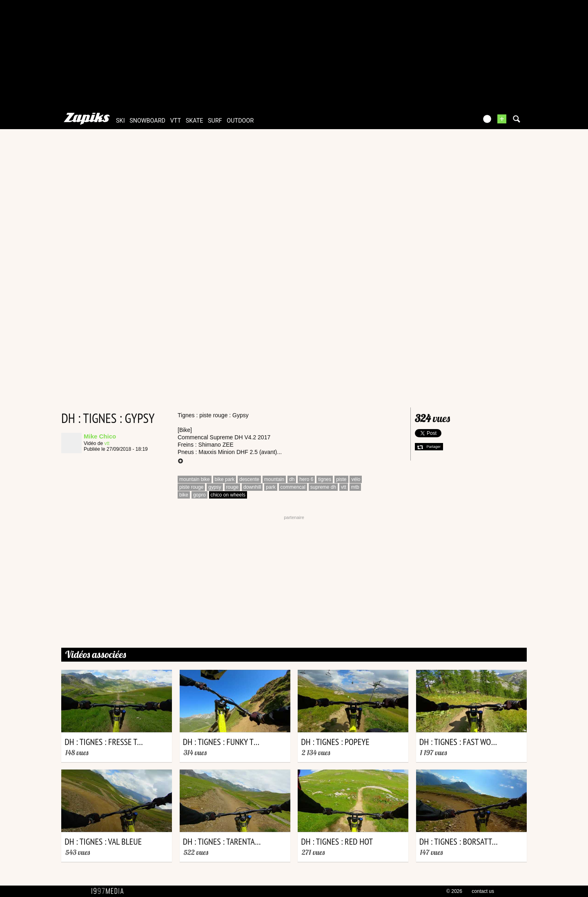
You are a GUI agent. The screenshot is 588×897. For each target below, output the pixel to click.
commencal (293, 487)
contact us (483, 891)
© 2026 (454, 891)
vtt (176, 121)
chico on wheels (228, 495)
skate (195, 121)
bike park (225, 479)
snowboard (147, 121)
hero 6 (306, 479)
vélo (356, 479)
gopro (199, 495)
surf (215, 121)
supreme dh (323, 487)
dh (292, 479)
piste (341, 479)
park (271, 487)
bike (184, 495)
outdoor (240, 121)
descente (249, 479)
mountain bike (195, 479)
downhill (252, 487)
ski (120, 121)
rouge (233, 487)
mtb (355, 487)
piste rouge (191, 487)
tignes (325, 479)
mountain (274, 479)
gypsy (215, 487)
